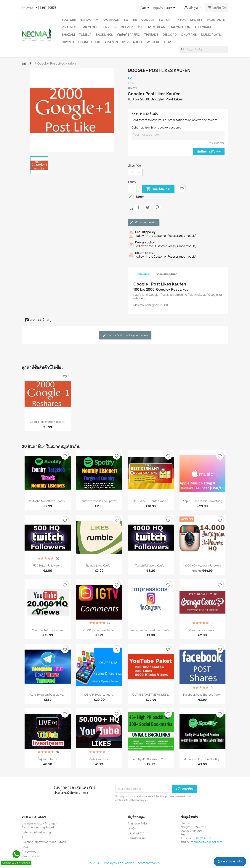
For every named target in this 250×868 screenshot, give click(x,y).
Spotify (196, 20)
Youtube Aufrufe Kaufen (48, 630)
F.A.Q (25, 847)
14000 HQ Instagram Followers (202, 565)
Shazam (68, 35)
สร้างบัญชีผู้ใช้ (136, 833)
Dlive (168, 42)
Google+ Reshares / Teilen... (48, 422)
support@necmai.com (208, 842)
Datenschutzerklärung (36, 832)
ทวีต (148, 211)
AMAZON (111, 42)
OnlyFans (189, 35)
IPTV (125, 42)
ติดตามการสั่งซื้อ (137, 823)
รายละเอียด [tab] (143, 274)
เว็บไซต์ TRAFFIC (129, 35)
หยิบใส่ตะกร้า (158, 189)
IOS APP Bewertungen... (99, 695)
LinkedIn (110, 27)
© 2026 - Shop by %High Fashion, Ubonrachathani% (125, 863)
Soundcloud (89, 42)
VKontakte (216, 20)
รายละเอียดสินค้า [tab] (167, 274)
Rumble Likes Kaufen (99, 565)
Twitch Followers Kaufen (151, 565)
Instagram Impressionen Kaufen (151, 630)
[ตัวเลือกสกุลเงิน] (170, 8)
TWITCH (165, 20)
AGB (24, 837)
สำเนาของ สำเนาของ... (202, 630)
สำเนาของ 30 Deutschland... (151, 501)
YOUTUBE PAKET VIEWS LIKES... (151, 695)
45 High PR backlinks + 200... (151, 759)
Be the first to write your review (125, 335)
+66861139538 (46, 8)
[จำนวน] (132, 189)
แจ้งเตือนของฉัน (137, 838)
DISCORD (170, 35)
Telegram (203, 27)
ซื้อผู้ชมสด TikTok (48, 759)
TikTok (180, 20)
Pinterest (70, 27)
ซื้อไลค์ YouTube (99, 759)
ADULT (138, 42)
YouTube (69, 20)
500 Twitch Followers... (48, 565)
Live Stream (156, 27)
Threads (151, 35)
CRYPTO (68, 42)
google (148, 20)
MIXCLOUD (90, 27)
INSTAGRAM (89, 20)
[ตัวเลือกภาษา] (146, 8)
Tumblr (85, 35)
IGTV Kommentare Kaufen (99, 630)
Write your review (144, 222)
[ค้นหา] (204, 49)
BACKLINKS (104, 35)
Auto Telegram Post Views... (48, 695)
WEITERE (153, 42)
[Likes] (135, 172)
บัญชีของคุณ (136, 817)
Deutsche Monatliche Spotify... (48, 501)
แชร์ (138, 211)
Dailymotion (180, 27)
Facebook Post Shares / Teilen (202, 695)
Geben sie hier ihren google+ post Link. (156, 127)
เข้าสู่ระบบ (134, 828)
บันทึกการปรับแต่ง (209, 151)
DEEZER (127, 27)
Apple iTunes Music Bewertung (202, 501)
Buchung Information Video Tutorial (44, 842)
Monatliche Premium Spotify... (202, 759)
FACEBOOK (111, 20)
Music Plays (211, 35)
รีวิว (140, 27)
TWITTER (130, 20)
